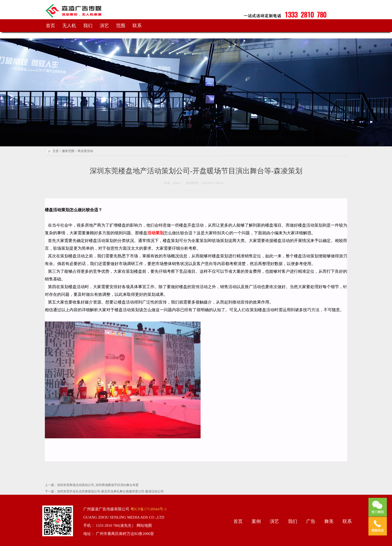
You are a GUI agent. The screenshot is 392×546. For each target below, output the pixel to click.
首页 (50, 26)
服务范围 (68, 151)
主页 (56, 151)
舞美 (329, 521)
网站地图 (144, 525)
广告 (311, 521)
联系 (137, 26)
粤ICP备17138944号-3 (148, 509)
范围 (121, 26)
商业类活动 (85, 151)
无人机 (69, 26)
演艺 (104, 26)
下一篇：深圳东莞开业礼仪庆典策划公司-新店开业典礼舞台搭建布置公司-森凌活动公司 (104, 491)
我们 (88, 26)
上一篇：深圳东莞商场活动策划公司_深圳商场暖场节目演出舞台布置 (92, 485)
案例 (256, 521)
